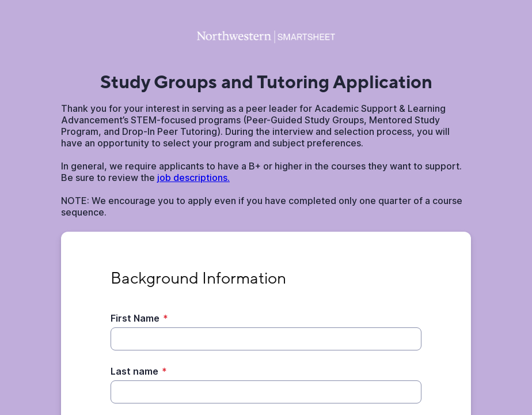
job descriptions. (193, 178)
